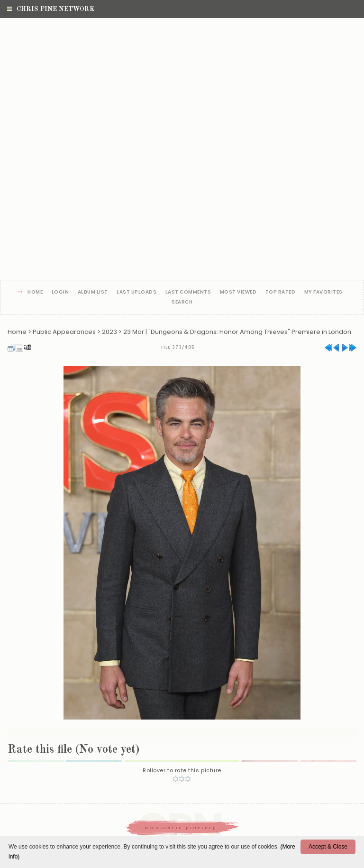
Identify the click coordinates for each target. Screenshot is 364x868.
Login (60, 292)
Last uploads (136, 292)
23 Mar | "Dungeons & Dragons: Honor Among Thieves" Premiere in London (237, 332)
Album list (93, 292)
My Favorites (323, 292)
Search (182, 302)
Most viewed (238, 292)
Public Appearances (64, 332)
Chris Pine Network (51, 9)
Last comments (188, 292)
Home (35, 292)
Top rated (281, 292)
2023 (109, 332)
